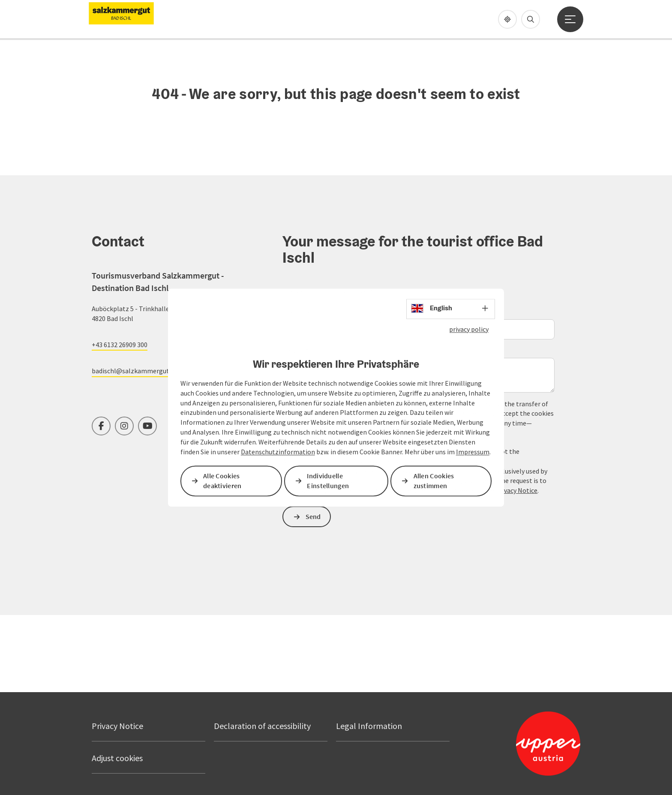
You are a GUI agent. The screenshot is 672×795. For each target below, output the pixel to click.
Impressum (473, 452)
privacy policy (469, 329)
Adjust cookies (117, 758)
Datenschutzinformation (278, 452)
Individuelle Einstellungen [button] (328, 481)
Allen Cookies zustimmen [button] (434, 481)
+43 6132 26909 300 (120, 345)
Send (313, 516)
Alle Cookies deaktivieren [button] (222, 481)
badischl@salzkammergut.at (134, 371)
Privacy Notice (516, 490)
